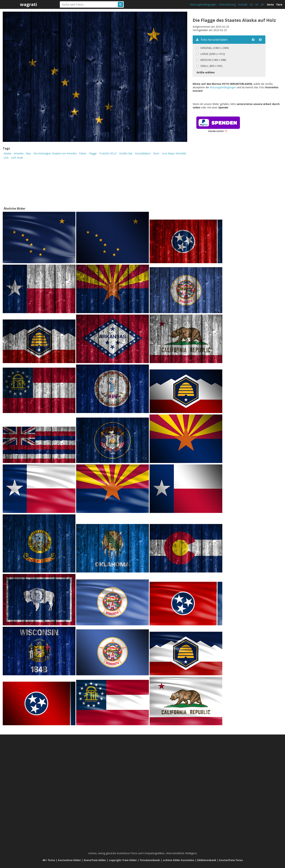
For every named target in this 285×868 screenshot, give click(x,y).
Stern (156, 153)
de (262, 4)
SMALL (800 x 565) (211, 66)
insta (270, 4)
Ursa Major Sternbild (174, 153)
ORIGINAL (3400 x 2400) (215, 48)
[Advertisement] (223, 175)
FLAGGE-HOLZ (108, 153)
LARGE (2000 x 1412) (213, 54)
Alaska (7, 153)
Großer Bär (126, 153)
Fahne (83, 153)
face (279, 4)
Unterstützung (227, 4)
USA (6, 158)
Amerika (19, 153)
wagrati (29, 4)
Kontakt (243, 4)
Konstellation (143, 153)
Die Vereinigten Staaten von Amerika (55, 153)
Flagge (93, 153)
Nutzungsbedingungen (203, 4)
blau (28, 153)
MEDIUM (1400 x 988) (213, 60)
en (257, 4)
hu (251, 4)
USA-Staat (17, 158)
